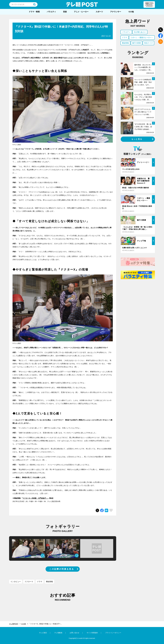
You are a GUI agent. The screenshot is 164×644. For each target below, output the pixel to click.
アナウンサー (116, 12)
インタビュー (16, 582)
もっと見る (137, 139)
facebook (161, 36)
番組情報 (49, 582)
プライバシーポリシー (113, 633)
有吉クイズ (148, 43)
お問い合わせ (74, 633)
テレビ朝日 (43, 633)
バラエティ (51, 12)
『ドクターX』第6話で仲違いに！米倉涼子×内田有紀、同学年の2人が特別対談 (47, 624)
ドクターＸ (29, 582)
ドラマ (40, 582)
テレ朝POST (82, 4)
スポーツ (99, 12)
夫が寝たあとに (140, 32)
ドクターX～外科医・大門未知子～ (35, 498)
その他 (131, 12)
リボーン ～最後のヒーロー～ (142, 37)
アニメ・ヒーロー (81, 12)
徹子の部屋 (136, 43)
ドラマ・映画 (34, 12)
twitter (161, 30)
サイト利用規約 (92, 633)
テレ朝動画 (58, 633)
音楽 (65, 12)
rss (161, 42)
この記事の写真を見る (62, 569)
